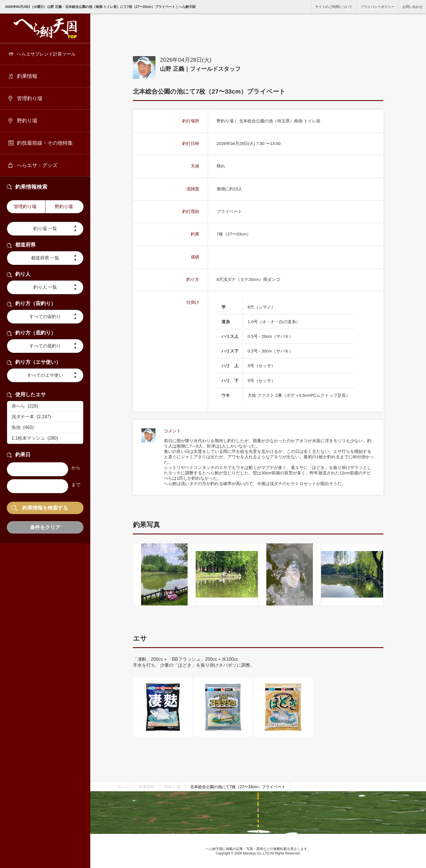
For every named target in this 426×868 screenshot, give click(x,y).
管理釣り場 (30, 98)
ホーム (123, 787)
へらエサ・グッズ (37, 165)
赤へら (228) (45, 406)
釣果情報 (27, 76)
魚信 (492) (45, 428)
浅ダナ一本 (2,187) (45, 417)
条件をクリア (45, 527)
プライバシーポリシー (377, 7)
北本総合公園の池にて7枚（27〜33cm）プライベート (238, 787)
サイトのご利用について (334, 7)
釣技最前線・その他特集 (45, 143)
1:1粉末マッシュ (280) (45, 439)
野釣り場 (27, 121)
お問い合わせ (412, 7)
